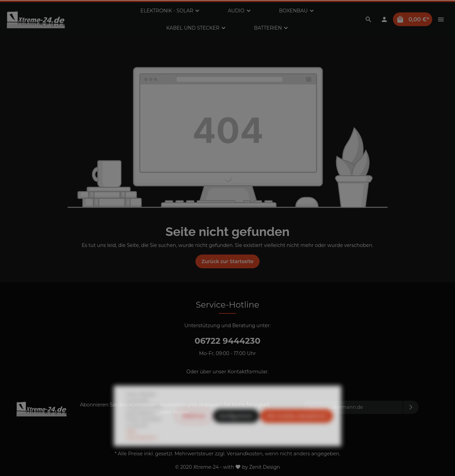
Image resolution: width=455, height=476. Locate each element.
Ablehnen (194, 431)
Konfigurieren (236, 431)
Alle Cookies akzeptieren (297, 431)
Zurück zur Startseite (227, 261)
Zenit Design (265, 467)
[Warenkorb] (413, 19)
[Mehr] (441, 19)
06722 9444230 (227, 341)
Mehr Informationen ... (143, 450)
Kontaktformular (247, 372)
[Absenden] (411, 407)
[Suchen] (368, 19)
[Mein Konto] (384, 19)
